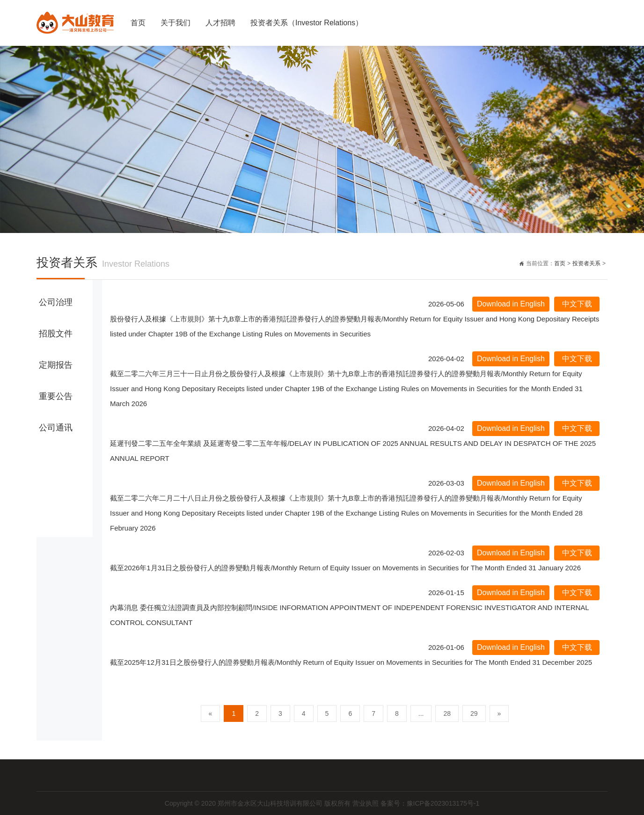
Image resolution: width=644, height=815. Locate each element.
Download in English (511, 304)
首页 (138, 23)
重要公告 (56, 396)
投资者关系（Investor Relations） (307, 23)
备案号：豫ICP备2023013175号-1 (430, 803)
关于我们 (176, 23)
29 (474, 713)
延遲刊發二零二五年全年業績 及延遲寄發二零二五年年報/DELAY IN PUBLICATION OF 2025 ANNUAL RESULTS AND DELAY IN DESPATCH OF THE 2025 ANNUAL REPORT (353, 451)
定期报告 (56, 365)
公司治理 (56, 302)
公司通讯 (56, 428)
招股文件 (56, 334)
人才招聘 (220, 23)
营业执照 (366, 803)
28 (447, 713)
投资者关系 (586, 263)
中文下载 (577, 304)
